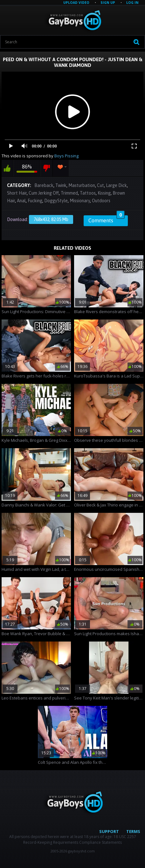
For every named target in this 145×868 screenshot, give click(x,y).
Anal (21, 201)
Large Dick (116, 185)
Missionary (80, 201)
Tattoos (88, 193)
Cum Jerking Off (44, 193)
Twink (61, 185)
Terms (133, 831)
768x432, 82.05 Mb (51, 219)
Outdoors (101, 201)
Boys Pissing (66, 156)
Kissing (104, 193)
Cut (100, 185)
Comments (107, 219)
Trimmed (69, 193)
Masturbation (82, 185)
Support (109, 831)
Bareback (44, 185)
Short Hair (17, 193)
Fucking (35, 201)
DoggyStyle (56, 201)
